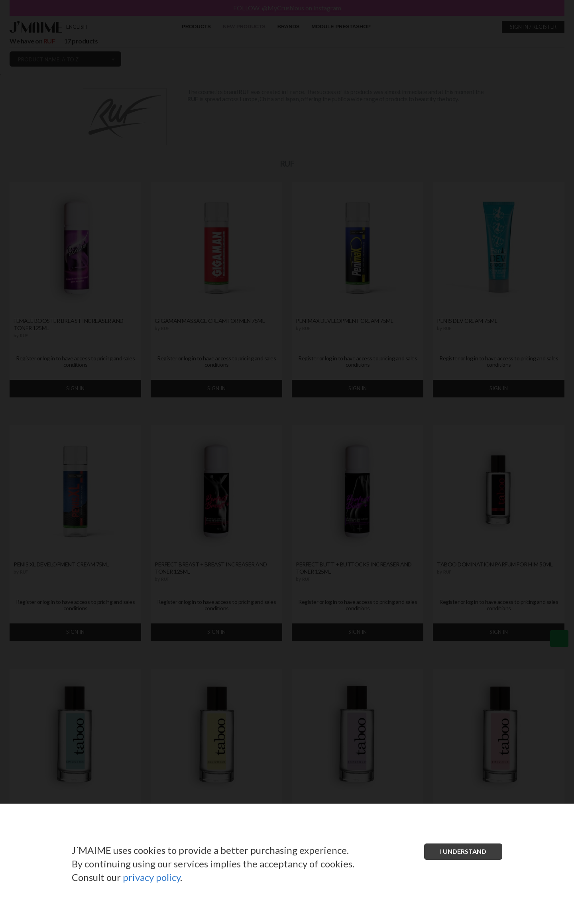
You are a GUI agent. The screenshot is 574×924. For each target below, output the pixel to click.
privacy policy (151, 877)
